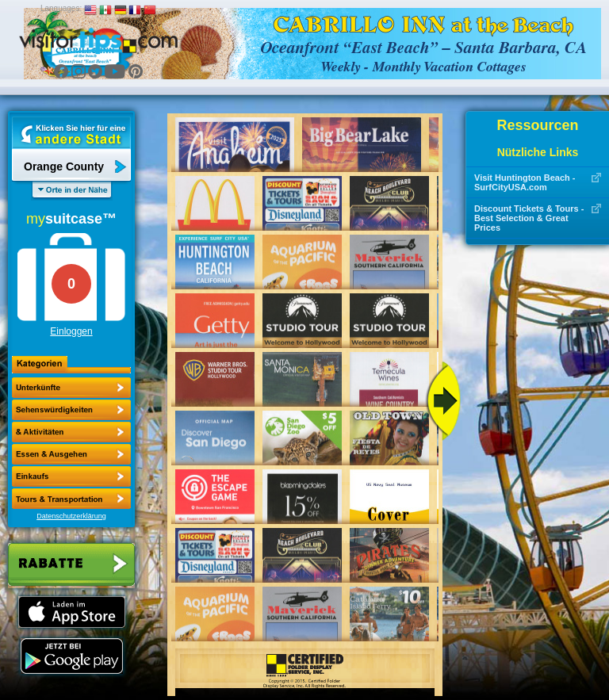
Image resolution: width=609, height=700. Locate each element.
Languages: (61, 8)
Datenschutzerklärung (71, 516)
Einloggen (71, 331)
